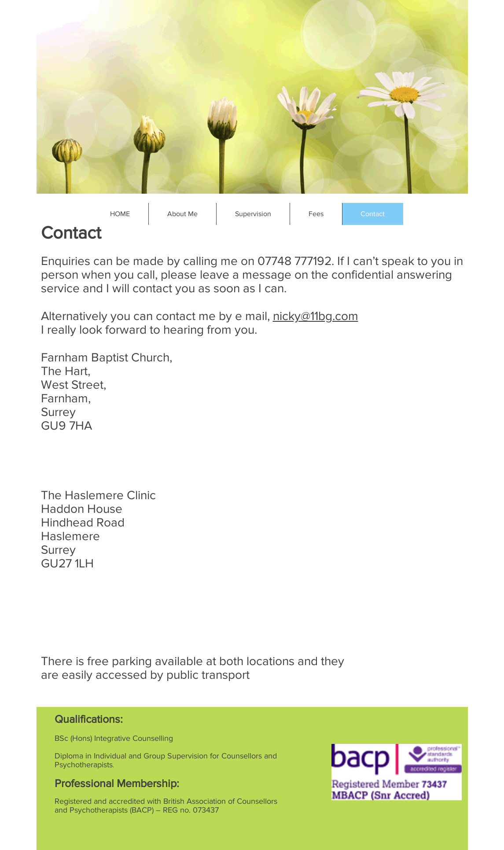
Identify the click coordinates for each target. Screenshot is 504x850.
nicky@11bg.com (316, 316)
